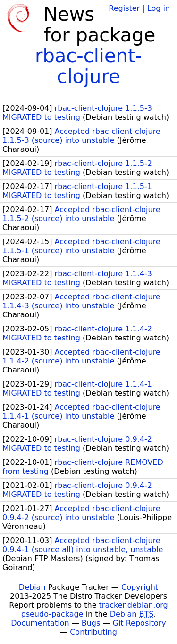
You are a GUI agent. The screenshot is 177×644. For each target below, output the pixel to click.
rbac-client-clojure (88, 66)
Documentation (40, 623)
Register (124, 8)
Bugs (91, 623)
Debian (32, 587)
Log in (159, 8)
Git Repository (139, 623)
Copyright (140, 587)
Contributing (93, 632)
